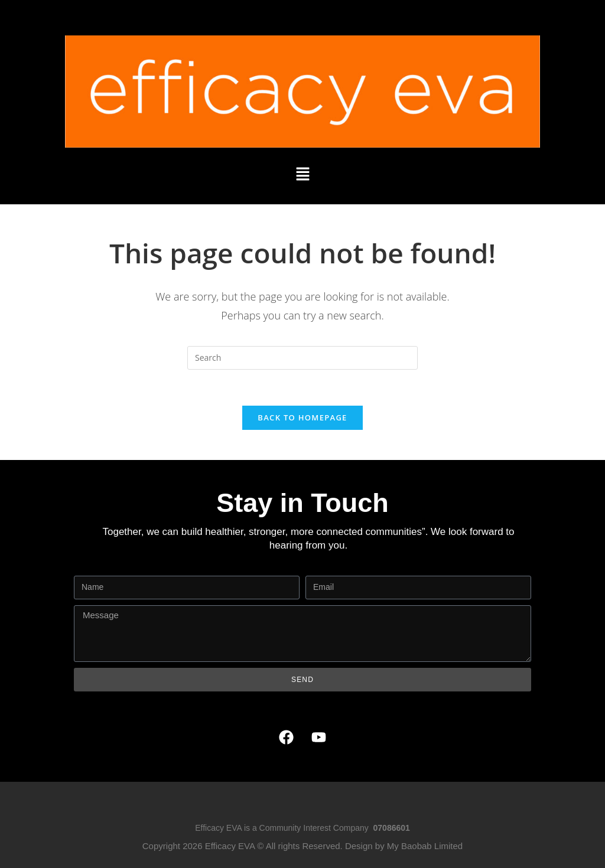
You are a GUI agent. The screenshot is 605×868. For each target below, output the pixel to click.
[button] (302, 174)
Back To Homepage (302, 417)
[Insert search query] (302, 358)
